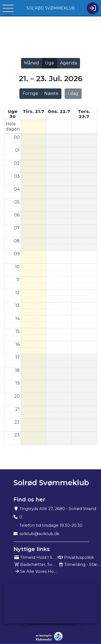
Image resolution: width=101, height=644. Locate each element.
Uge (50, 63)
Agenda (69, 63)
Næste (51, 93)
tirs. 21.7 (33, 111)
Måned (32, 63)
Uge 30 (13, 114)
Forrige (30, 93)
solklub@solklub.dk (39, 534)
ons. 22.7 (59, 111)
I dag (73, 93)
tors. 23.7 (84, 114)
